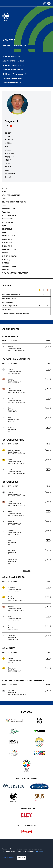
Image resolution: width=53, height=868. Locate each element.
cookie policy (38, 851)
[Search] (44, 3)
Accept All (21, 858)
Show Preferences (8, 858)
